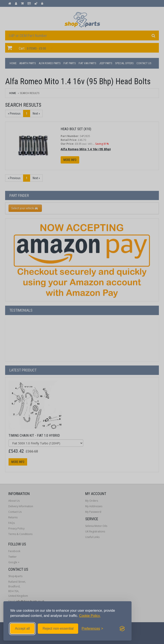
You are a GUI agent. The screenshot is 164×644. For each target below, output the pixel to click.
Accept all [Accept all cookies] (22, 629)
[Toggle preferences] (92, 629)
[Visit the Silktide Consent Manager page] (122, 629)
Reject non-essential (58, 629)
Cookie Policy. (90, 616)
